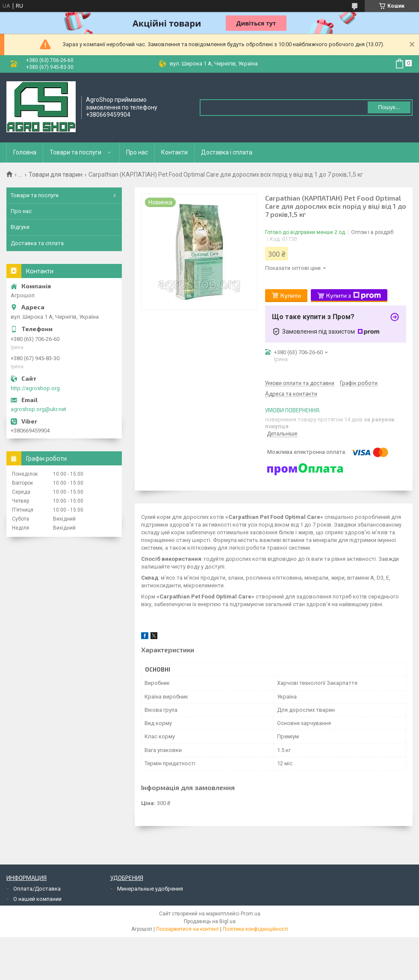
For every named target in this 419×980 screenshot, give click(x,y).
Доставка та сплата (37, 243)
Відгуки (20, 227)
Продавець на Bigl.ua (210, 921)
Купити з (354, 296)
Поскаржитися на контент (187, 929)
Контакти (174, 152)
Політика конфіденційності (255, 929)
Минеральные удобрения (150, 889)
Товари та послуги (75, 152)
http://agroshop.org (35, 388)
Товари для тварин (56, 175)
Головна (25, 152)
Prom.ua (251, 914)
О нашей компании (37, 899)
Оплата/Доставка (37, 889)
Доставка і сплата (227, 152)
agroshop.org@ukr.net (38, 409)
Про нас (137, 152)
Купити (291, 295)
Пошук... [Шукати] (389, 107)
